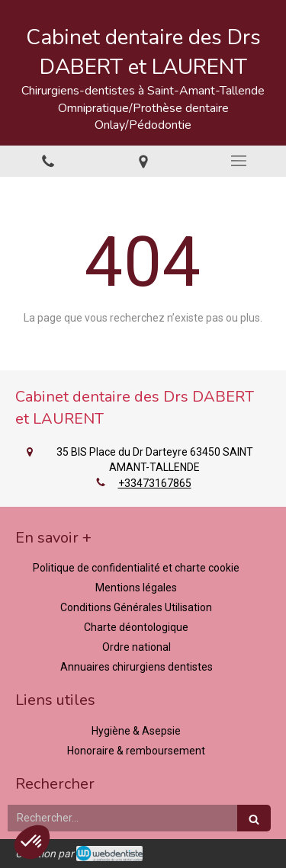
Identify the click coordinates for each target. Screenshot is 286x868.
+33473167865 (155, 483)
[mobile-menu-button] (238, 161)
